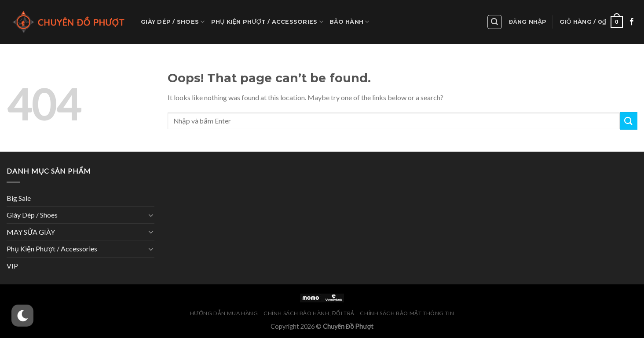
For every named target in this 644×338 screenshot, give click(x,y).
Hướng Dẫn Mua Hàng (224, 313)
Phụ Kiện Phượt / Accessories (267, 22)
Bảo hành (349, 22)
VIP (12, 266)
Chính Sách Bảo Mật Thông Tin (407, 313)
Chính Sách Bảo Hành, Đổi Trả (309, 313)
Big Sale (19, 198)
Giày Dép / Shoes (173, 22)
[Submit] (629, 121)
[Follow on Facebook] (632, 22)
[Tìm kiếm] (495, 22)
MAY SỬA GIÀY (31, 232)
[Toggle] (151, 215)
